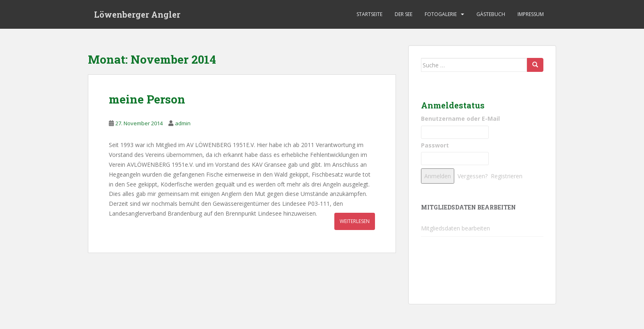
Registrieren (507, 176)
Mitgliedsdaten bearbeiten (455, 228)
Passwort (435, 145)
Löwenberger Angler (137, 14)
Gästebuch (491, 14)
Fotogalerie (441, 14)
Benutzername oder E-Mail (460, 118)
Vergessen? (473, 176)
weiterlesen (355, 221)
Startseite (369, 14)
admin (183, 123)
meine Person (147, 99)
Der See (404, 14)
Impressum (531, 14)
